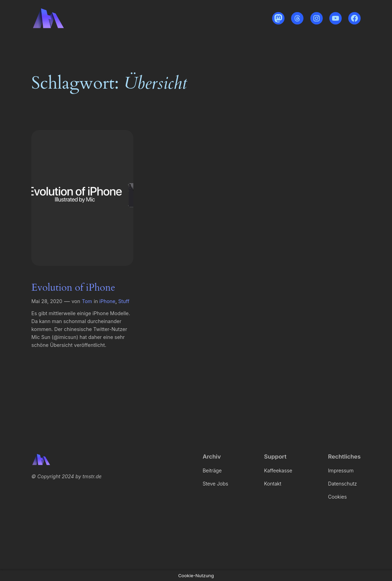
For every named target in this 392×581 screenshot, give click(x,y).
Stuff (124, 301)
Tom (87, 301)
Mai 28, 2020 (47, 301)
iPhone (107, 301)
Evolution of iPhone (73, 288)
